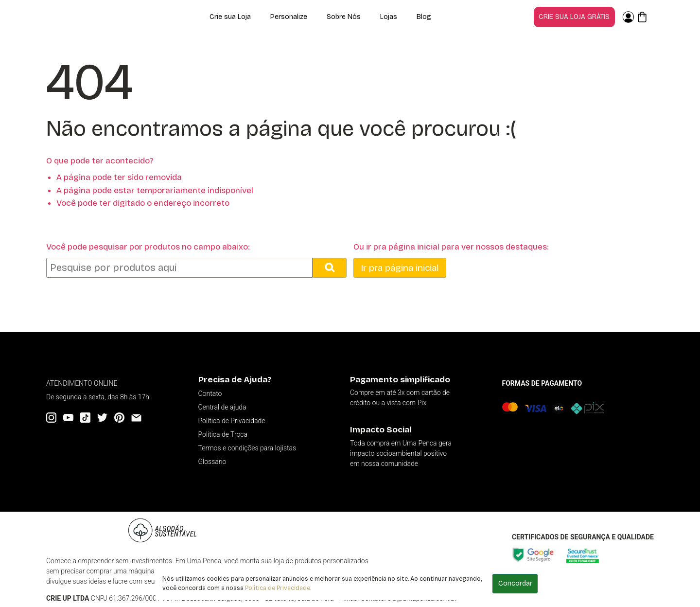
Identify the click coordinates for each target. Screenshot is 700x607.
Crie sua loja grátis (574, 17)
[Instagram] (51, 418)
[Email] (136, 418)
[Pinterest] (119, 418)
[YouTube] (68, 418)
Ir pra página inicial (400, 268)
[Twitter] (102, 418)
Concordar (515, 583)
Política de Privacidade (278, 588)
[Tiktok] (85, 418)
